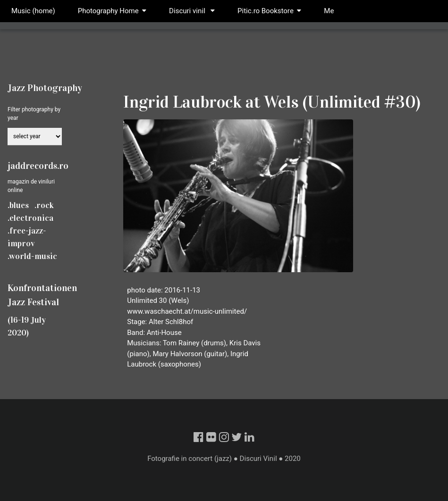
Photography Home (108, 11)
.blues (18, 205)
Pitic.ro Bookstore (269, 11)
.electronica (30, 218)
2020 (293, 459)
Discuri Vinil (258, 459)
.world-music (32, 256)
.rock (44, 205)
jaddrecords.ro (38, 166)
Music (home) (33, 11)
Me (329, 11)
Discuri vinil (192, 11)
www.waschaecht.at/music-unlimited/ (187, 311)
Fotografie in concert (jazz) (190, 459)
